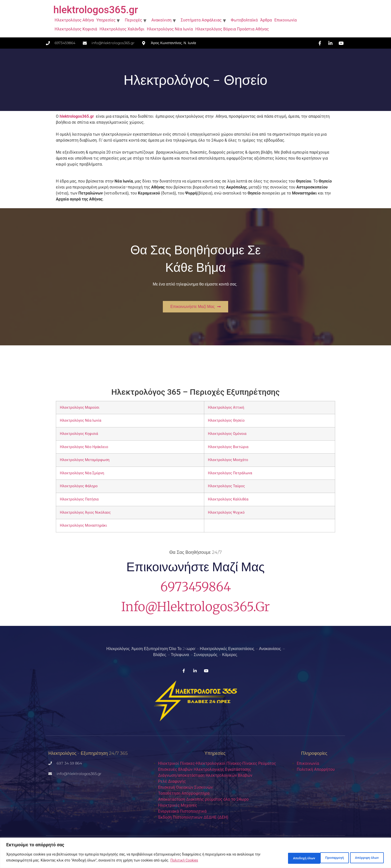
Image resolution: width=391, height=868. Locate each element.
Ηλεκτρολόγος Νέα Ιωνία (170, 29)
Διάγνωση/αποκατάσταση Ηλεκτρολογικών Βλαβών (205, 775)
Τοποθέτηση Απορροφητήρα (184, 793)
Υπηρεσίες (106, 20)
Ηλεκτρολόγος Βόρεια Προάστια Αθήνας (232, 29)
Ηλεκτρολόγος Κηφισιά (76, 29)
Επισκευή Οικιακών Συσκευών (185, 787)
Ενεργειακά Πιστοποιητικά (182, 811)
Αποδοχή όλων (366, 858)
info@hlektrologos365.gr (195, 607)
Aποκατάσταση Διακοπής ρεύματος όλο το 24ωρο (203, 799)
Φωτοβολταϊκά (244, 20)
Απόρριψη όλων (325, 858)
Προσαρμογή (285, 858)
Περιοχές (133, 20)
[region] (195, 853)
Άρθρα (266, 20)
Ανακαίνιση (161, 20)
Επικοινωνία (286, 20)
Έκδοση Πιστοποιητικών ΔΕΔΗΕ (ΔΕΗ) (193, 817)
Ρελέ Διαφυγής (172, 781)
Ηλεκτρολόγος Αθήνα (74, 20)
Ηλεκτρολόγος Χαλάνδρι (122, 29)
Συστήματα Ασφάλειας (201, 20)
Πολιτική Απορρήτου (316, 769)
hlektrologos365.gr (96, 10)
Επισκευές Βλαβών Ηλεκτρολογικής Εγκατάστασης (205, 769)
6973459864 (196, 587)
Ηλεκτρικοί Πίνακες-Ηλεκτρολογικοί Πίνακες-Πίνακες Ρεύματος (217, 763)
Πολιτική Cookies (184, 861)
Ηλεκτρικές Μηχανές (178, 805)
